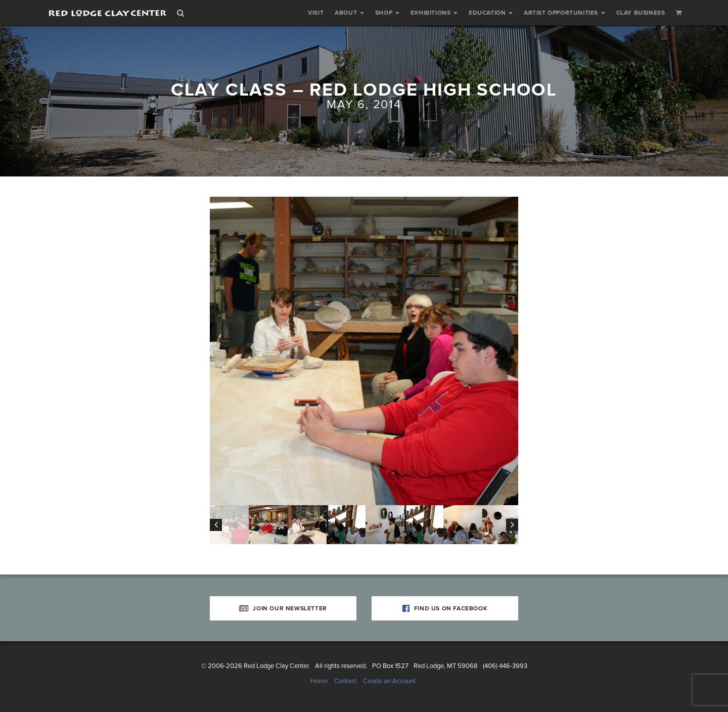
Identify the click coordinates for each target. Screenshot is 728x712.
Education (491, 13)
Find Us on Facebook (445, 608)
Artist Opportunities (564, 13)
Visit (316, 13)
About (349, 13)
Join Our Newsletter (283, 608)
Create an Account (389, 681)
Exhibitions (434, 13)
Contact (345, 681)
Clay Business (641, 13)
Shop (387, 13)
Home (319, 681)
